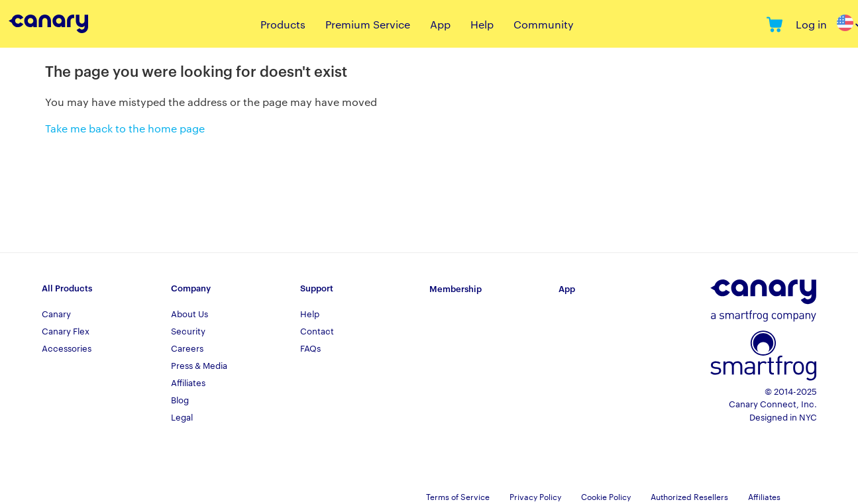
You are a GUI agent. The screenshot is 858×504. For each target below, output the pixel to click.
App (440, 24)
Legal (182, 417)
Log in (811, 24)
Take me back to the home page (125, 128)
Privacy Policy (535, 496)
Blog (180, 399)
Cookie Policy (606, 496)
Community (544, 24)
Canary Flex (66, 330)
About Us (189, 313)
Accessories (67, 348)
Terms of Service (458, 496)
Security (188, 330)
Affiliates (188, 382)
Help (482, 24)
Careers (187, 348)
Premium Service (368, 24)
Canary (56, 313)
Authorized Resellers (689, 496)
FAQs (310, 348)
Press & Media (199, 365)
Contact (317, 330)
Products (283, 24)
